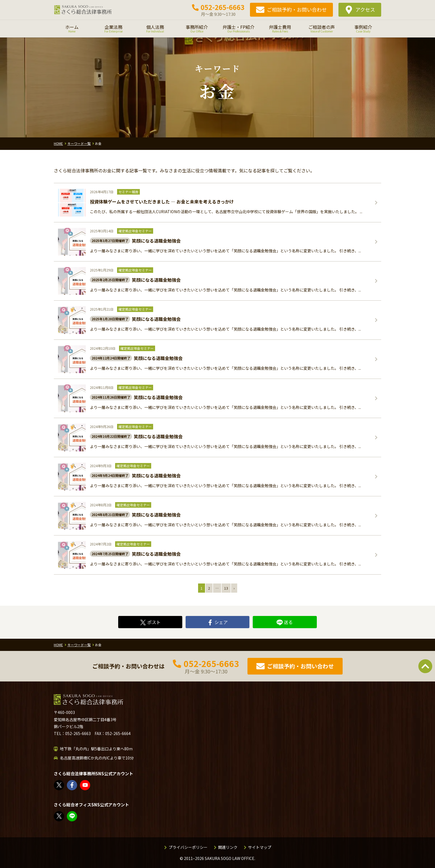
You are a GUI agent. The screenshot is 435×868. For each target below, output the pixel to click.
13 (226, 588)
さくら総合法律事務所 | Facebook (72, 785)
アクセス (365, 9)
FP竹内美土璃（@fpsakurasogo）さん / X (59, 816)
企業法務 (113, 29)
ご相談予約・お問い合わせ (297, 9)
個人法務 (155, 29)
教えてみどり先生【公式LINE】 (72, 816)
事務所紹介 (197, 29)
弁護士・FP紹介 (238, 29)
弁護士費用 (280, 29)
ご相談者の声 (322, 29)
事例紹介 (363, 29)
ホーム (72, 29)
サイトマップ (260, 847)
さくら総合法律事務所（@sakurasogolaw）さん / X (59, 785)
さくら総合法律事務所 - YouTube (85, 785)
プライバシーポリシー (188, 847)
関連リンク (228, 847)
